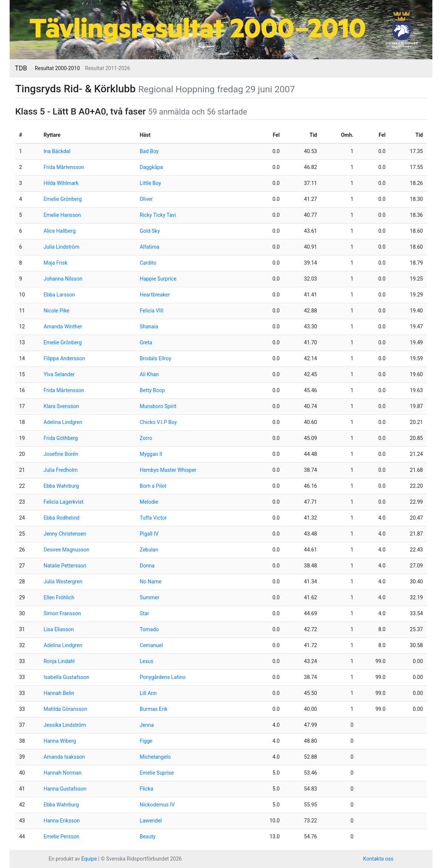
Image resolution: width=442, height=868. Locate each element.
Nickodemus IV (157, 805)
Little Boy (151, 183)
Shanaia (149, 327)
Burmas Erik (154, 709)
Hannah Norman (62, 773)
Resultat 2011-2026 (107, 68)
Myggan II (151, 454)
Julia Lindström (61, 247)
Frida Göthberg (60, 438)
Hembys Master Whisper (168, 470)
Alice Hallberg (59, 231)
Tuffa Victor (153, 518)
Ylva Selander (59, 374)
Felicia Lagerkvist (63, 502)
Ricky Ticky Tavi (158, 215)
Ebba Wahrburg (61, 486)
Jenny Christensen (65, 534)
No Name (151, 582)
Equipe (89, 859)
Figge (146, 741)
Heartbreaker (155, 295)
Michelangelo (155, 757)
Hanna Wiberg (60, 741)
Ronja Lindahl (59, 661)
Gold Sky (150, 231)
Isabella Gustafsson (66, 677)
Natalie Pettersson (65, 566)
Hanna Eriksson (62, 821)
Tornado (149, 629)
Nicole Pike (56, 311)
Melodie (149, 502)
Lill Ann (148, 693)
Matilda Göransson (65, 709)
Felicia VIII (152, 311)
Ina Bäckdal (57, 151)
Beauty (148, 836)
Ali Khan (149, 374)
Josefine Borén (61, 454)
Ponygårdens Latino (163, 677)
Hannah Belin (59, 693)
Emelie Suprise (157, 773)
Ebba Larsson (59, 295)
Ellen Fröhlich (59, 597)
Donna (147, 566)
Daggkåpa (151, 167)
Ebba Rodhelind (61, 518)
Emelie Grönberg (62, 199)
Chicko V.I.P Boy (158, 422)
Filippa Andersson (64, 358)
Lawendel (151, 821)
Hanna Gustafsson (65, 789)
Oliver (146, 199)
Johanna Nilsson (63, 279)
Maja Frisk (55, 263)
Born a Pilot (153, 486)
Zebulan (149, 550)
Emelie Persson (61, 836)
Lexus (147, 661)
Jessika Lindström (65, 725)
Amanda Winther (63, 327)
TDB (21, 68)
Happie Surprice (158, 279)
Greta (146, 342)
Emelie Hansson (62, 215)
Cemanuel (151, 645)
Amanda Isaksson (64, 757)
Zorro (146, 438)
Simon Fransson (62, 613)
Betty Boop (152, 390)
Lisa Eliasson (59, 629)
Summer (150, 597)
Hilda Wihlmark (61, 183)
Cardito (148, 263)
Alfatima (150, 247)
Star (144, 613)
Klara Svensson (61, 406)
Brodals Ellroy (156, 358)
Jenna (147, 725)
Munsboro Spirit (158, 406)
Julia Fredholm (60, 470)
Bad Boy (149, 151)
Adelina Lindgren (63, 422)
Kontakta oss (378, 859)
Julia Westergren (63, 582)
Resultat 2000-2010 (57, 68)
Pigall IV (149, 534)
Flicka (147, 789)
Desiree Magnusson (66, 550)
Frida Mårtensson (64, 167)
